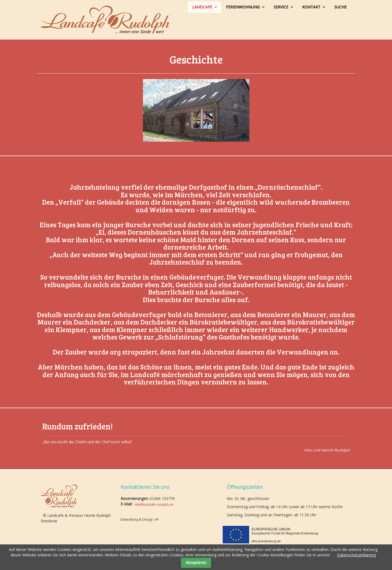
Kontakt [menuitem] (311, 7)
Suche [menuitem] (340, 7)
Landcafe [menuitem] (202, 7)
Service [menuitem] (281, 7)
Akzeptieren (196, 563)
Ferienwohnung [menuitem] (243, 7)
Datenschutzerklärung (356, 555)
